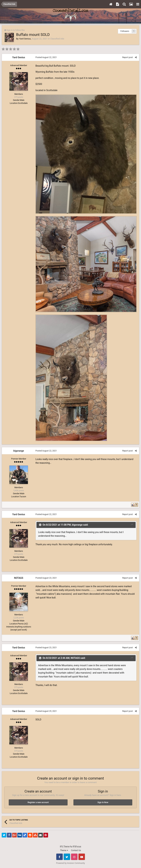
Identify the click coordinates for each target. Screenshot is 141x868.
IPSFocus (77, 847)
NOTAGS (19, 578)
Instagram (74, 857)
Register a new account (38, 802)
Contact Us (76, 850)
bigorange (19, 451)
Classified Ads (57, 39)
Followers (125, 31)
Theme (64, 850)
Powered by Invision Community (70, 863)
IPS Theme (65, 847)
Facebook (59, 857)
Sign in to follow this (16, 30)
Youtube (82, 857)
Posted (46, 57)
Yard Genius (25, 39)
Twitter (67, 857)
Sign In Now (103, 802)
